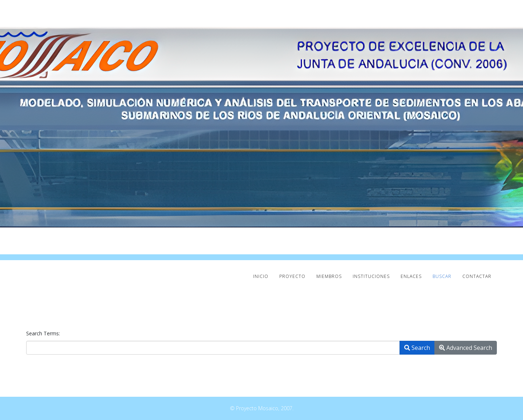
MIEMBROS (329, 276)
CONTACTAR (477, 276)
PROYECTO (292, 276)
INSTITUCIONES (371, 276)
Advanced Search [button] (466, 348)
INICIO (261, 276)
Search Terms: (43, 333)
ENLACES (411, 276)
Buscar (442, 276)
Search (417, 348)
